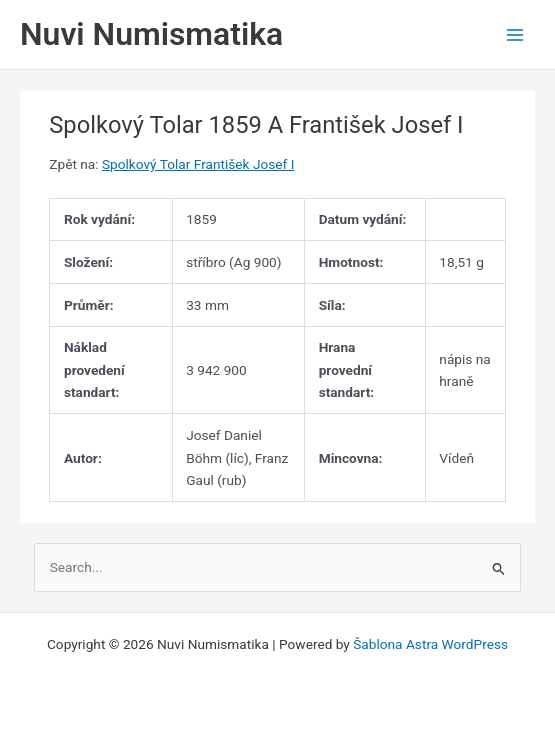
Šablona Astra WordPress (430, 644)
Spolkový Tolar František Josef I (198, 164)
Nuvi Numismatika (151, 34)
